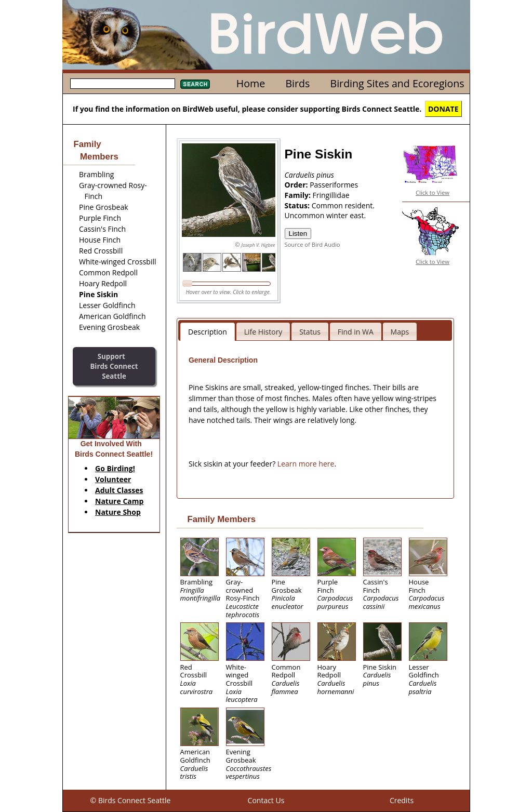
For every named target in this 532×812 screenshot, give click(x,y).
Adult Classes (119, 490)
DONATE (443, 109)
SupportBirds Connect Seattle (114, 366)
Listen (298, 234)
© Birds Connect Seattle (131, 800)
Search (195, 84)
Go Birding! (115, 468)
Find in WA (356, 332)
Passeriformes (334, 185)
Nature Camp (119, 501)
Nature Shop (118, 512)
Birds (297, 83)
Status (310, 332)
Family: (299, 195)
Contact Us (266, 800)
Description (208, 332)
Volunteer (113, 479)
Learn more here (306, 464)
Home (251, 83)
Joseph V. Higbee (258, 245)
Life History (263, 332)
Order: (297, 185)
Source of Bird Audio (312, 244)
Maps (400, 332)
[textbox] (123, 84)
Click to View (433, 192)
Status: (298, 205)
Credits (402, 800)
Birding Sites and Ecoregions (397, 83)
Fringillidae (331, 195)
